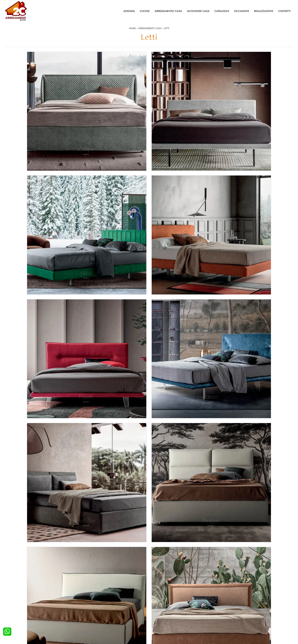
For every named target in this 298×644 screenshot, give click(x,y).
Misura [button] (132, 60)
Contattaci (230, 599)
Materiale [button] (99, 60)
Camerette (86, 599)
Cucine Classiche (17, 604)
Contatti (284, 12)
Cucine (145, 12)
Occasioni (242, 12)
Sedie (155, 610)
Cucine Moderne (17, 599)
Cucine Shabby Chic (19, 610)
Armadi (84, 604)
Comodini (85, 610)
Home (132, 31)
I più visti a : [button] (228, 60)
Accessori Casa (198, 12)
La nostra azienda (234, 593)
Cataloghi (222, 12)
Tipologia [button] (192, 60)
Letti (166, 31)
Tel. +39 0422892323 (193, 625)
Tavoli (155, 604)
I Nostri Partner (233, 610)
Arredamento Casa (168, 12)
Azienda (129, 12)
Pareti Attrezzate (161, 599)
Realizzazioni (264, 12)
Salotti (155, 593)
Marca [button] (66, 60)
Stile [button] (161, 60)
